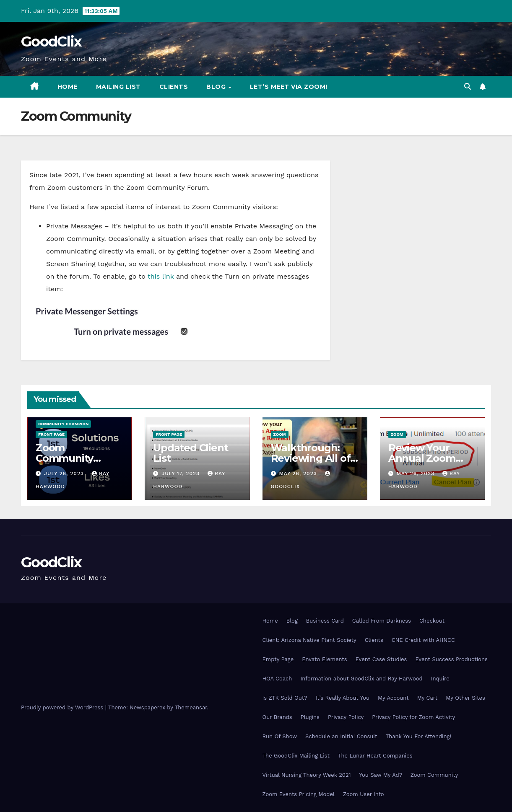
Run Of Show (280, 736)
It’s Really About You (342, 698)
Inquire (440, 679)
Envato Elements (324, 659)
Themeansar (191, 707)
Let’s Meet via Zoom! (289, 87)
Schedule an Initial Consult (341, 736)
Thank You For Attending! (419, 736)
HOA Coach (277, 679)
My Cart (428, 698)
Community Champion (63, 424)
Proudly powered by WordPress (63, 707)
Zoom (280, 434)
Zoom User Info (364, 794)
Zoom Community (434, 775)
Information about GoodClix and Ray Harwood (361, 679)
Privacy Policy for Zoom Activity (413, 717)
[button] (468, 87)
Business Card (325, 621)
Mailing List (118, 87)
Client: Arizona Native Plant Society (309, 640)
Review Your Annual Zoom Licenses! (422, 458)
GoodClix (51, 41)
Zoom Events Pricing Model (299, 794)
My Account (393, 698)
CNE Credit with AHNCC (423, 640)
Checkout (432, 621)
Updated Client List (190, 453)
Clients (174, 87)
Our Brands (277, 717)
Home (68, 87)
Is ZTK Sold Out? (285, 698)
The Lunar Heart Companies (375, 756)
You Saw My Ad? (381, 775)
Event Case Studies (381, 659)
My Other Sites (465, 698)
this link (161, 276)
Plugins (310, 717)
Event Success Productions (451, 659)
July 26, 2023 (65, 473)
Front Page (51, 434)
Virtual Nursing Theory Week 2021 (307, 775)
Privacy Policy (346, 717)
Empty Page (278, 659)
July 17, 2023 (182, 473)
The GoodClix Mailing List (296, 756)
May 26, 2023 (299, 473)
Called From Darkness (382, 621)
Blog (217, 87)
